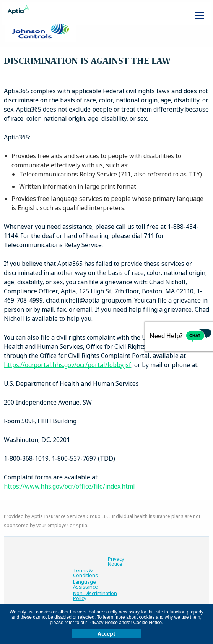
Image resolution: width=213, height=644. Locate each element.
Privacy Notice (116, 561)
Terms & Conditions (85, 573)
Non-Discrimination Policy (95, 596)
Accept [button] (106, 633)
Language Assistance (85, 584)
